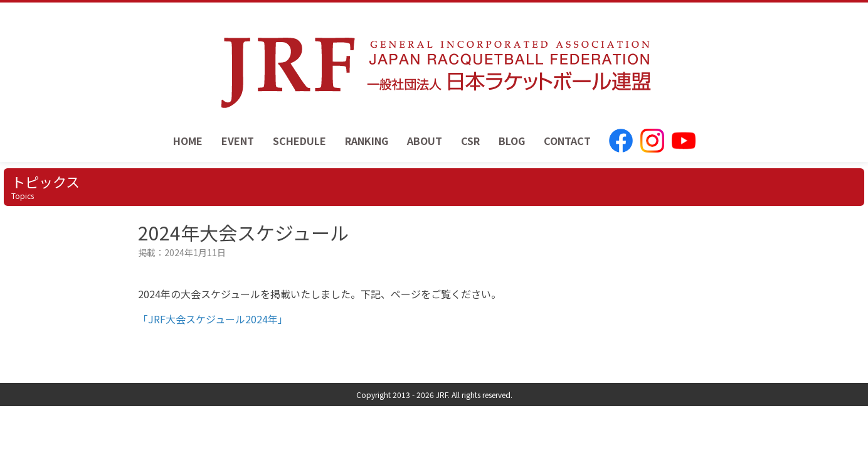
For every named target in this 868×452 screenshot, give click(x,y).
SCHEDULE (299, 141)
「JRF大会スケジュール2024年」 (213, 319)
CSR (470, 141)
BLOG (512, 141)
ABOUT (425, 141)
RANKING (367, 141)
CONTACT (567, 141)
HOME (188, 141)
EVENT (238, 141)
